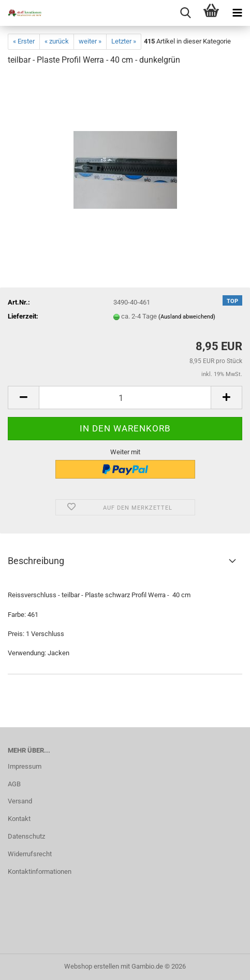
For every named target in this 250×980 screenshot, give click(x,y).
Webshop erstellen (92, 966)
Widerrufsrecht (30, 854)
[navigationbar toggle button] (237, 13)
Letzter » (124, 41)
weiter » (90, 41)
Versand (20, 801)
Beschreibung (36, 561)
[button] (23, 398)
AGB (14, 784)
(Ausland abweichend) (187, 317)
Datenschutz (26, 836)
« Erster (24, 41)
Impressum (25, 766)
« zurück (57, 41)
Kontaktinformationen (40, 871)
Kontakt (19, 819)
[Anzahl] (125, 398)
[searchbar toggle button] (185, 13)
